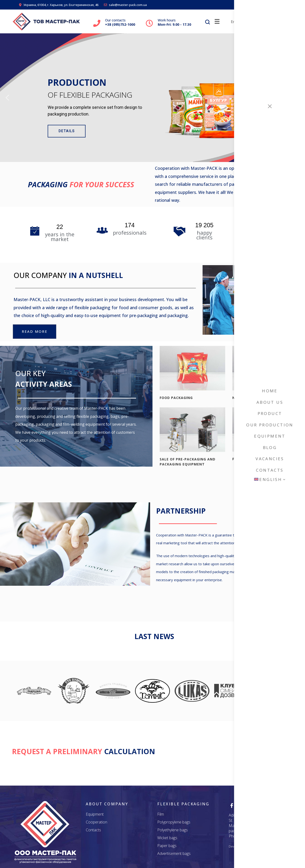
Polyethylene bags (173, 830)
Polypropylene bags (174, 822)
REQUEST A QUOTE (260, 752)
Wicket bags (167, 838)
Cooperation (97, 822)
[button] (7, 98)
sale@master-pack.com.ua (125, 5)
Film (161, 814)
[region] (152, 98)
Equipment (95, 814)
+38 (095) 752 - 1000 (259, 836)
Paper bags (167, 846)
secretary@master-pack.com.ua (249, 828)
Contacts (93, 830)
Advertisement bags (174, 853)
